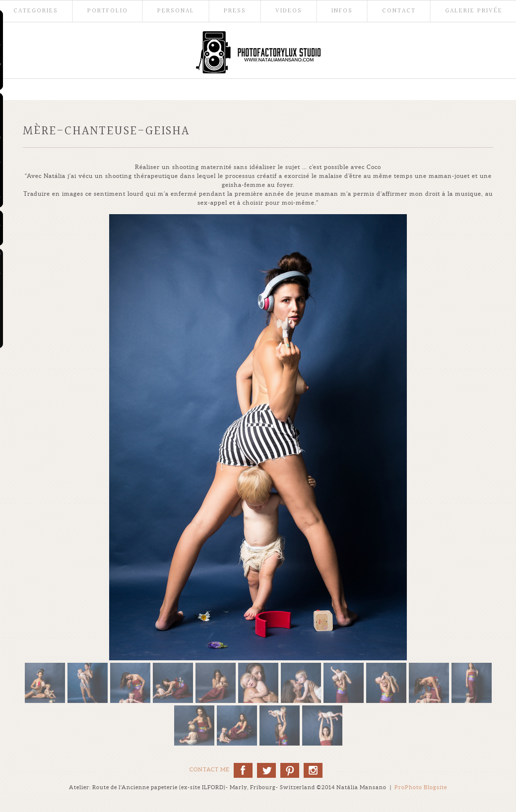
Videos (289, 11)
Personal (176, 11)
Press (235, 11)
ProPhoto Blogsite (421, 787)
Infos (342, 11)
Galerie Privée (474, 11)
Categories (36, 11)
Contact (399, 11)
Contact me (209, 769)
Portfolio (108, 11)
